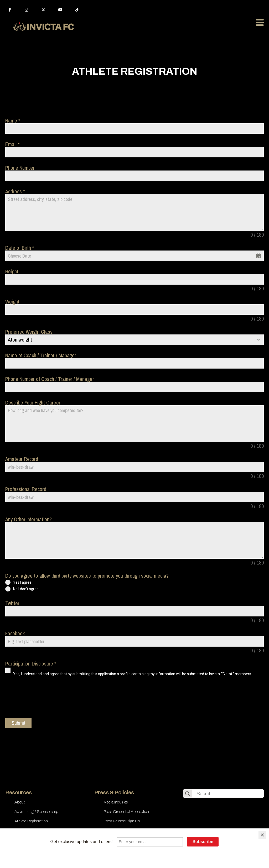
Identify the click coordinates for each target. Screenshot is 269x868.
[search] (188, 794)
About (20, 802)
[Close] (262, 835)
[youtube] (60, 10)
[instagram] (27, 10)
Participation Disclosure (31, 664)
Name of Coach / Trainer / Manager (41, 355)
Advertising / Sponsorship (36, 812)
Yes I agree (22, 582)
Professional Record (26, 489)
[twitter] (43, 10)
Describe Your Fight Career (33, 403)
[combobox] (134, 340)
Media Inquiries (116, 802)
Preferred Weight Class (29, 332)
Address (15, 191)
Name (13, 121)
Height (12, 271)
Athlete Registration (31, 821)
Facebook (15, 633)
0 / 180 (257, 235)
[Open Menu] (260, 22)
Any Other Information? (29, 519)
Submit (19, 723)
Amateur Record (22, 459)
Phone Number (20, 168)
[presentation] (45, 700)
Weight (12, 302)
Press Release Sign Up (122, 821)
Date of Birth (20, 248)
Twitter (12, 603)
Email (12, 144)
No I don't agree (26, 589)
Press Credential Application (126, 812)
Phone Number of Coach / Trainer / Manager (50, 379)
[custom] (77, 10)
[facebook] (10, 10)
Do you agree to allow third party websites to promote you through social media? (87, 576)
